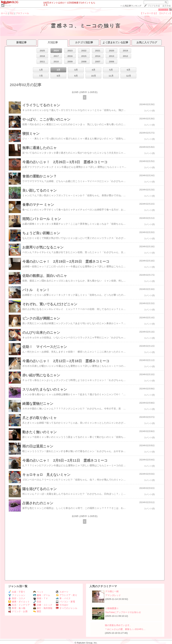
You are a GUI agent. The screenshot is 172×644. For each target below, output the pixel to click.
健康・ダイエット (19, 602)
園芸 (37, 611)
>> (131, 6)
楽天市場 (167, 6)
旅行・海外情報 (43, 608)
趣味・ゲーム (42, 595)
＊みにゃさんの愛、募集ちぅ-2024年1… (125, 629)
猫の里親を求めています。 (118, 625)
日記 (12, 13)
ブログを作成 (154, 6)
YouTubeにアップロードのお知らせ (123, 612)
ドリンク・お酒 (18, 611)
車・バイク (63, 598)
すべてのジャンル (67, 608)
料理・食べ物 (17, 608)
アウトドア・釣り (67, 595)
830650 (163, 10)
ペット (8, 5)
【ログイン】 (165, 13)
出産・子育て (17, 592)
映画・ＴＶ (41, 598)
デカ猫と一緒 (112, 591)
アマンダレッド (113, 595)
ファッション (17, 595)
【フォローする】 (149, 13)
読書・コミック (43, 605)
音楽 (37, 602)
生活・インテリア (19, 605)
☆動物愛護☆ (112, 608)
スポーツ (62, 592)
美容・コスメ (17, 598)
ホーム (4, 13)
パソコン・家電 (65, 602)
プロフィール (22, 13)
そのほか (62, 605)
